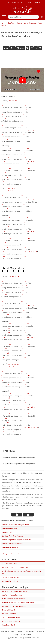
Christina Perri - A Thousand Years (14, 606)
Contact (13, 631)
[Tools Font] (36, 48)
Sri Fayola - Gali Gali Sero (11, 577)
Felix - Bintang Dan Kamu (11, 621)
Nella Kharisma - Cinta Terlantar (14, 599)
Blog (16, 635)
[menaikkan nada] (12, 48)
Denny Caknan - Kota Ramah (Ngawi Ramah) (18, 602)
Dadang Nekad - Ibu (9, 610)
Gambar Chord (26, 635)
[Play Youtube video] (22, 80)
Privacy (21, 631)
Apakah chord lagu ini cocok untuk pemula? (20, 464)
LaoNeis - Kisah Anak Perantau (13, 543)
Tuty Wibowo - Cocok (10, 564)
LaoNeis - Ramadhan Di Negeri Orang (15, 525)
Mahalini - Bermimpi (9, 614)
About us (4, 631)
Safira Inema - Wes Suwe (11, 617)
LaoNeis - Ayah (7, 532)
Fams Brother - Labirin (10, 581)
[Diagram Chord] (32, 48)
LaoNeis (11, 23)
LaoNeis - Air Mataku (9, 528)
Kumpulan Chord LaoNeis (12, 554)
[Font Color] (40, 48)
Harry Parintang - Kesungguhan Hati (15, 567)
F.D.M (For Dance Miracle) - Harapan (15, 591)
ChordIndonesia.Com (32, 638)
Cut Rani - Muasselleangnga (12, 595)
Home (7, 2)
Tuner (29, 2)
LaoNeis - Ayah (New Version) (12, 536)
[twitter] (28, 515)
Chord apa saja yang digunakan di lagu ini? (20, 457)
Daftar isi (37, 2)
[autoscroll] (21, 48)
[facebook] (17, 515)
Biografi (39, 631)
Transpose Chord (18, 2)
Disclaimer (30, 631)
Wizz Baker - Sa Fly (9, 625)
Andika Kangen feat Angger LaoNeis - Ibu (17, 540)
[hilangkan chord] (27, 48)
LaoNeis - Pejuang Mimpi (11, 547)
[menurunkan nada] (6, 48)
